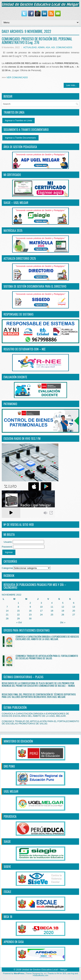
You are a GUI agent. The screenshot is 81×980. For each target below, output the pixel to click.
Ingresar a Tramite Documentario (20, 138)
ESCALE (7, 892)
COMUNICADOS (64, 47)
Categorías (7, 568)
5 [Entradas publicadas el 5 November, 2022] (63, 603)
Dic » (63, 622)
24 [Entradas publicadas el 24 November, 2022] (41, 615)
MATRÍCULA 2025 (13, 231)
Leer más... (71, 85)
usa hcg (71, 973)
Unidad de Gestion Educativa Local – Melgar (44, 970)
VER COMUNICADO (17, 77)
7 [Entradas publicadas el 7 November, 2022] (7, 607)
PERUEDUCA (10, 816)
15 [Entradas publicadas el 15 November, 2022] (18, 611)
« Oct (19, 622)
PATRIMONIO (10, 404)
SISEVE (7, 867)
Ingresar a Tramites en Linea (18, 121)
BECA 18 (8, 917)
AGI (53, 47)
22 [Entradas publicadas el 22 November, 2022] (18, 615)
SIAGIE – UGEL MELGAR (16, 203)
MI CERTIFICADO (12, 175)
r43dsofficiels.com (40, 975)
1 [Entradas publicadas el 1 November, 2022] (18, 603)
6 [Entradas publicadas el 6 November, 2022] (74, 603)
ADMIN (41, 47)
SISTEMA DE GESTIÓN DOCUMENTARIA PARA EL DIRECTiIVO (35, 286)
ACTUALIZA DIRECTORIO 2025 (20, 258)
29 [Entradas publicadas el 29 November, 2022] (18, 619)
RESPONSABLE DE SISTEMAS (18, 314)
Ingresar (9, 552)
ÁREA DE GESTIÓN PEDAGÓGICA (20, 147)
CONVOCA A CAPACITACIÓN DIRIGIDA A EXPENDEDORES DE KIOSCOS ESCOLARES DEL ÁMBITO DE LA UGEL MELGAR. (47, 638)
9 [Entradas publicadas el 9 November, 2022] (30, 607)
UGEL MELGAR (11, 791)
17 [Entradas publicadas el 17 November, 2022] (41, 611)
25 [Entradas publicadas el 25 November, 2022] (52, 615)
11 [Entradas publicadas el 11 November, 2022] (52, 607)
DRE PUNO (9, 766)
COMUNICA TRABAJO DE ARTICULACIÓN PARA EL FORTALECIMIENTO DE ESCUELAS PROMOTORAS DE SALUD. (47, 657)
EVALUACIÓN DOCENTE (15, 377)
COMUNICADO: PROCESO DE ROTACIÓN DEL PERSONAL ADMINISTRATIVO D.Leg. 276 (37, 41)
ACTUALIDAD (30, 47)
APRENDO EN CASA (14, 942)
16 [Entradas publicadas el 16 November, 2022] (30, 611)
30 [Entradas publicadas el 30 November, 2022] (30, 619)
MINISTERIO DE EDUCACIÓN (18, 741)
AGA (48, 47)
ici (45, 973)
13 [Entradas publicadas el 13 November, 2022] (74, 607)
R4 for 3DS (61, 973)
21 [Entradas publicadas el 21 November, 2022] (7, 615)
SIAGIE (7, 842)
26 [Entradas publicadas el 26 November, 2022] (63, 615)
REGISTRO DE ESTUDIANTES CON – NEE (24, 349)
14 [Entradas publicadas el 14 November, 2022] (7, 611)
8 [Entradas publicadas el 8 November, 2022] (18, 607)
